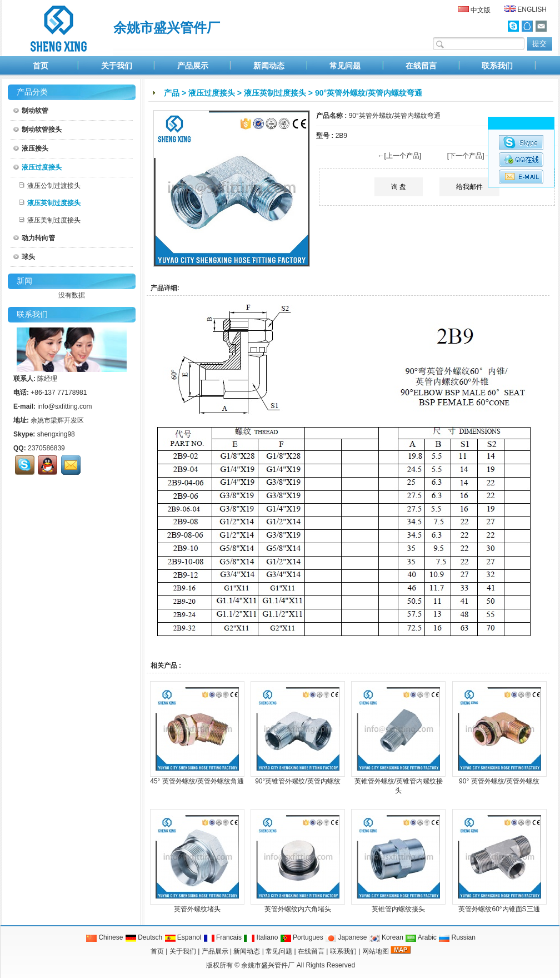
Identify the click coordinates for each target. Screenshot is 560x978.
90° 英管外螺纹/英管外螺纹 (499, 781)
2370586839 (46, 448)
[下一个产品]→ (469, 156)
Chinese (104, 937)
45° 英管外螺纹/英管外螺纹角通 (197, 781)
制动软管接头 (37, 130)
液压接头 (31, 148)
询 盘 (399, 187)
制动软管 (31, 111)
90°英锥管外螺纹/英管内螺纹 (297, 781)
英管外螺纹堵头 (197, 909)
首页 (41, 66)
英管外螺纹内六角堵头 (298, 909)
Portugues (302, 937)
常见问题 (345, 66)
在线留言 (421, 66)
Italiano (261, 937)
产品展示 (193, 66)
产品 (172, 93)
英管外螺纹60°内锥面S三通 (499, 909)
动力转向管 (34, 238)
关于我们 (117, 66)
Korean (386, 937)
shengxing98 (56, 434)
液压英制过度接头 (275, 93)
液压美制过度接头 (50, 220)
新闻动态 (269, 66)
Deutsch (144, 937)
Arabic (421, 937)
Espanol (183, 937)
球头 (24, 257)
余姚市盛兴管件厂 (268, 965)
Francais (222, 937)
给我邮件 (469, 187)
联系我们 (497, 66)
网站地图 (376, 951)
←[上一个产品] (399, 156)
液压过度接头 (212, 93)
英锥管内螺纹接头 (398, 909)
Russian (457, 937)
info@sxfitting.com (64, 406)
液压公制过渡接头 (50, 186)
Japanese (346, 937)
